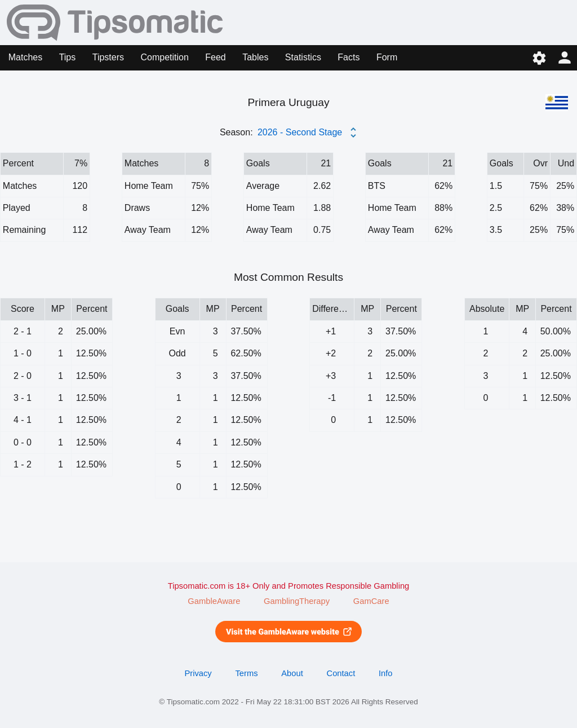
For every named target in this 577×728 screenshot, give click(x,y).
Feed (215, 57)
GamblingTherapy (297, 601)
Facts (349, 57)
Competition (164, 57)
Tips (68, 57)
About (292, 673)
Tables (255, 57)
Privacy (198, 673)
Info (386, 673)
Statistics (303, 57)
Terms (246, 673)
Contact (341, 673)
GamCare (371, 601)
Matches (25, 57)
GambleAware (214, 601)
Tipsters (108, 57)
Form (387, 57)
